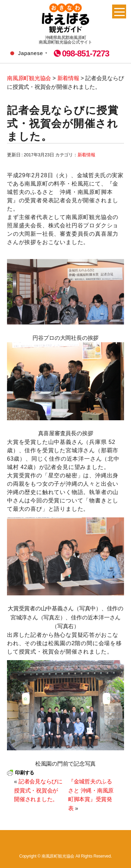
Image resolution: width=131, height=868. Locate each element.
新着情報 (86, 155)
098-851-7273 (85, 53)
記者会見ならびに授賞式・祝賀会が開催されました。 (38, 790)
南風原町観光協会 (65, 18)
